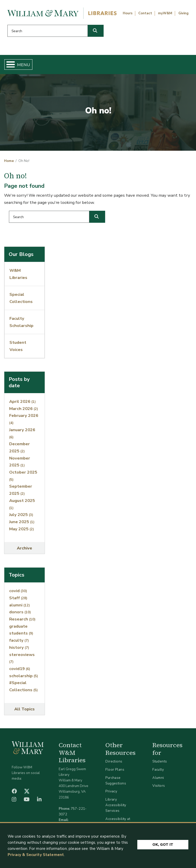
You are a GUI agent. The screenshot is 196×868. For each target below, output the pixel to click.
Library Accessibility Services (116, 805)
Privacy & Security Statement (36, 856)
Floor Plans (115, 770)
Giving (183, 13)
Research (22, 619)
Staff (18, 598)
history (19, 647)
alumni (20, 605)
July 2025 (21, 515)
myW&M (165, 13)
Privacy (111, 791)
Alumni (158, 778)
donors (20, 612)
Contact (145, 13)
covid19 (20, 669)
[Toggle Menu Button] (9, 64)
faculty (19, 640)
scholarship (24, 676)
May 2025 (22, 529)
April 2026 (22, 401)
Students (160, 761)
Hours (128, 13)
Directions (114, 761)
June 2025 (22, 522)
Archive (24, 548)
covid (18, 591)
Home (9, 161)
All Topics (24, 709)
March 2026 (24, 409)
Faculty (158, 770)
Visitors (159, 786)
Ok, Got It (163, 844)
